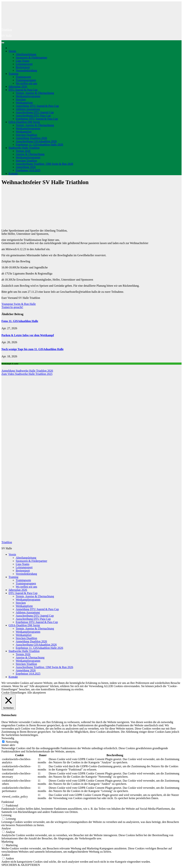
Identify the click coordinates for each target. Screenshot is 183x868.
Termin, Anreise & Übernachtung (35, 93)
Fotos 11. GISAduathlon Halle (20, 321)
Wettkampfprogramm (28, 96)
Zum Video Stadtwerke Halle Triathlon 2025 (27, 374)
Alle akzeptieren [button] (36, 693)
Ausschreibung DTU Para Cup (33, 116)
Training (13, 74)
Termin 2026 (23, 151)
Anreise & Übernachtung (30, 154)
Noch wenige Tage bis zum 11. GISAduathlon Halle (33, 349)
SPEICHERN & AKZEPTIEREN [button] (21, 865)
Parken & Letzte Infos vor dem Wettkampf (28, 335)
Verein (12, 51)
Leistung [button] (6, 815)
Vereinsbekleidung (26, 70)
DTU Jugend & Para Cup (23, 90)
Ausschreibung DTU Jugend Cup (35, 112)
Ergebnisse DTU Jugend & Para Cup (37, 119)
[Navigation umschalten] (3, 43)
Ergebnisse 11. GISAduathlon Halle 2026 (39, 144)
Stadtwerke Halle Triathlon (24, 148)
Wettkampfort (24, 132)
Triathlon (7, 30)
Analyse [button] (6, 828)
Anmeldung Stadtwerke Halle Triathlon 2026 (27, 371)
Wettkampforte (24, 103)
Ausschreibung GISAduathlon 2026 (36, 141)
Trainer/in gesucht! (12, 307)
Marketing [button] (7, 842)
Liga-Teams (23, 61)
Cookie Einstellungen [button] (14, 693)
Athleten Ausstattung (28, 109)
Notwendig (12, 742)
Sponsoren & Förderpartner (31, 58)
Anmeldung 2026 (26, 167)
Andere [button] (6, 855)
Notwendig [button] (8, 738)
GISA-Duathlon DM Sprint (24, 122)
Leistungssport (24, 64)
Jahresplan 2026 (18, 87)
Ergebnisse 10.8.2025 (28, 170)
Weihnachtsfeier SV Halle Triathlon (45, 182)
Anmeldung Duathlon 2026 (31, 138)
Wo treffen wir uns (26, 83)
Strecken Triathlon (26, 161)
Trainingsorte (23, 77)
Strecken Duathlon (26, 135)
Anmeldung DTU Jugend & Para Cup (37, 106)
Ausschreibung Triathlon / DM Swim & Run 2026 (44, 164)
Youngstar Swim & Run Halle (19, 304)
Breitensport (23, 67)
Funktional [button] (8, 802)
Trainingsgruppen (26, 80)
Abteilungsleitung (26, 54)
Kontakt (13, 173)
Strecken (21, 99)
